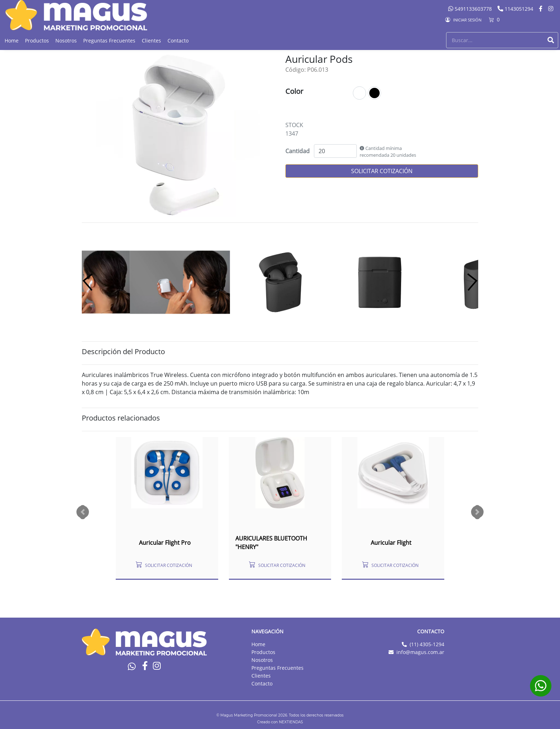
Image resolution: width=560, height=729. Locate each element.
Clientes (151, 41)
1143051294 (516, 9)
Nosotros (66, 41)
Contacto (178, 41)
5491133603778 (471, 9)
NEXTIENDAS (291, 722)
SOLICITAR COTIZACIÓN (382, 171)
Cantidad (297, 151)
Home (12, 41)
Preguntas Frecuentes (109, 41)
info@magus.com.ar (420, 652)
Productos (37, 41)
